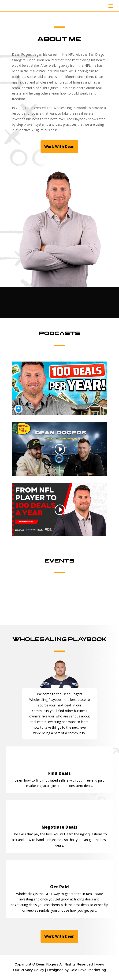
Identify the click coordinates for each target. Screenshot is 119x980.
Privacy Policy (32, 970)
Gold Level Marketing (88, 970)
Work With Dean (59, 146)
